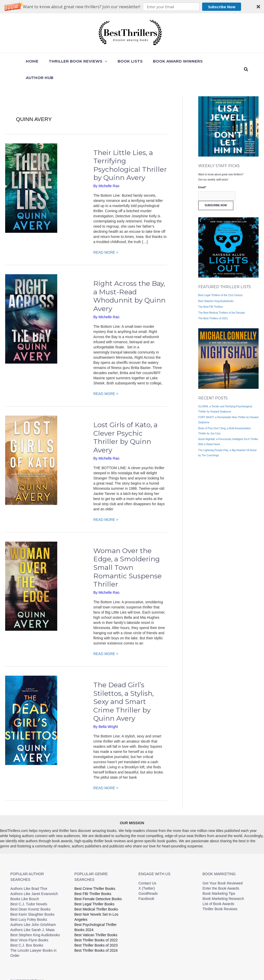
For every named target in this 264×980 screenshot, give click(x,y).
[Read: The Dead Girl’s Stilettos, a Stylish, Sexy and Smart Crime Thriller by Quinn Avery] (31, 703)
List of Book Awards (218, 887)
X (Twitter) (147, 872)
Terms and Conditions (208, 965)
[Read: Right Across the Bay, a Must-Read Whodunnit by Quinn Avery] (31, 302)
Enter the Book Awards (221, 872)
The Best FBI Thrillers (211, 290)
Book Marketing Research (223, 882)
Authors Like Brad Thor (29, 872)
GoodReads (148, 877)
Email (202, 171)
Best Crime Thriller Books (95, 872)
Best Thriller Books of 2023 (96, 929)
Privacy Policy (180, 965)
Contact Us (147, 867)
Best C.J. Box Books (27, 929)
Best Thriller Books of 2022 (96, 924)
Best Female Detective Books (98, 882)
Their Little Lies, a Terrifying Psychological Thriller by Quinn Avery (130, 149)
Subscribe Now (222, 7)
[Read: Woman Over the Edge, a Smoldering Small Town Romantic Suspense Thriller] (31, 569)
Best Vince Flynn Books (29, 924)
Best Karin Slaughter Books (32, 898)
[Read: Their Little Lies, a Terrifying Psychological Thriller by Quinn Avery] (31, 171)
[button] (132, 7)
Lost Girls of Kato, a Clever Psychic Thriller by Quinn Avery (125, 421)
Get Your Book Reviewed (223, 867)
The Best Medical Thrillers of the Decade (221, 296)
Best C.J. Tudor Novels (29, 888)
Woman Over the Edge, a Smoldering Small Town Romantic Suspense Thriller (127, 551)
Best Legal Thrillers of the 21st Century (221, 279)
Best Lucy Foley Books (29, 903)
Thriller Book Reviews (220, 892)
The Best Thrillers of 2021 (213, 302)
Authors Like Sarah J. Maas (32, 913)
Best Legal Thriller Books (94, 888)
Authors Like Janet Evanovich (34, 877)
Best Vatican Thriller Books (96, 918)
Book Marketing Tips (219, 877)
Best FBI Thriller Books (93, 877)
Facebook (146, 882)
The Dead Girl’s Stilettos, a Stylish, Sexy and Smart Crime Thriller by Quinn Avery (123, 685)
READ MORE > (106, 236)
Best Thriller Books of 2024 (96, 934)
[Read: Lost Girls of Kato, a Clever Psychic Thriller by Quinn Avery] (31, 443)
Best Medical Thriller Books (96, 893)
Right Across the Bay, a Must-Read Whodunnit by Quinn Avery (129, 280)
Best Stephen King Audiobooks (216, 285)
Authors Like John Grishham (33, 908)
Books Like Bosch (25, 882)
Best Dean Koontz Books (30, 893)
